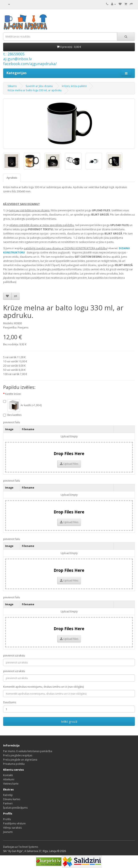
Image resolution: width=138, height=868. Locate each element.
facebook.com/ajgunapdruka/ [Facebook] (30, 64)
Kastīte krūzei (13, 394)
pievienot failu (12, 422)
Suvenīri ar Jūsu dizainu (39, 86)
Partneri (8, 803)
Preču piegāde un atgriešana (20, 760)
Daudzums (10, 702)
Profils (7, 819)
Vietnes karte (11, 784)
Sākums (12, 86)
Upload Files (69, 464)
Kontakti (8, 775)
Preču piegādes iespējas (18, 755)
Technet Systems (28, 847)
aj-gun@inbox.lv (17, 59)
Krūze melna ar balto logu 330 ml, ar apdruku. (35, 90)
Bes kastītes (12, 415)
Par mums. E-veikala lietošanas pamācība (28, 751)
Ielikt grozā (69, 721)
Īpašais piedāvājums (15, 808)
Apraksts (12, 178)
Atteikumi (9, 779)
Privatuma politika (14, 764)
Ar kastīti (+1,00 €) (22, 406)
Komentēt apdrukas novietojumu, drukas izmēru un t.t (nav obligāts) (43, 687)
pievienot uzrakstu (14, 656)
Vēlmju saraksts (12, 828)
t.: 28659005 (14, 54)
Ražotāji (8, 795)
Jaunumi (8, 832)
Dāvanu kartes (12, 799)
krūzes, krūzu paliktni (74, 86)
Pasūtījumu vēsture (14, 823)
